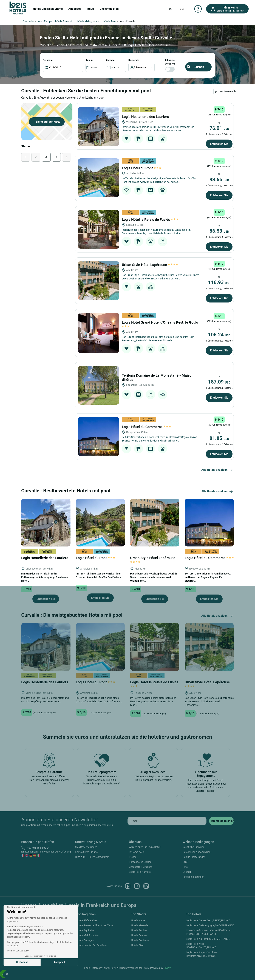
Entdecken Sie (219, 190)
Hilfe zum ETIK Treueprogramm (92, 903)
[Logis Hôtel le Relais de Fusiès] (99, 275)
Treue (90, 9)
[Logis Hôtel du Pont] (99, 224)
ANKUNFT (239, 113)
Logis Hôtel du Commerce (146, 473)
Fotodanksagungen (193, 923)
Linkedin (146, 932)
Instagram (137, 932)
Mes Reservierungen (86, 893)
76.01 (219, 174)
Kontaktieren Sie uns (86, 898)
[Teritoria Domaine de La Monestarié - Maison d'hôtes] (99, 431)
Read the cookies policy (18, 951)
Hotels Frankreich (31, 967)
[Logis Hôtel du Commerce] (99, 482)
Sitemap (187, 918)
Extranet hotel (137, 898)
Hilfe (185, 913)
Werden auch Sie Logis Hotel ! (145, 893)
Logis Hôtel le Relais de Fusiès (150, 265)
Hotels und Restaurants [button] (48, 9)
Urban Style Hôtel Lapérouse (150, 311)
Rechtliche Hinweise (193, 893)
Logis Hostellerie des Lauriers (146, 163)
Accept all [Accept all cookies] (59, 962)
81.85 (219, 484)
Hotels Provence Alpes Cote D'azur (95, 971)
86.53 (219, 277)
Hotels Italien (28, 971)
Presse (133, 903)
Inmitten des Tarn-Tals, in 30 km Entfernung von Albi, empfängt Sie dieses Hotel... (44, 623)
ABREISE (241, 113)
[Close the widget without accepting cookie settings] (21, 907)
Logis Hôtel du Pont (141, 214)
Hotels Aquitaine (85, 976)
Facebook (128, 932)
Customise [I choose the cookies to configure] (22, 962)
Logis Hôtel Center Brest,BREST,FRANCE (208, 967)
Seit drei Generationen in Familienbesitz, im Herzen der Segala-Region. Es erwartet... (208, 623)
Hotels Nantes (139, 967)
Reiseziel (235, 113)
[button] (7, 974)
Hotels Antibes (139, 976)
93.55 (219, 225)
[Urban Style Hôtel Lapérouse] (99, 327)
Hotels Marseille (140, 971)
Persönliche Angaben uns (196, 898)
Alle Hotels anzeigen (218, 516)
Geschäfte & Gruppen (141, 913)
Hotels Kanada (29, 976)
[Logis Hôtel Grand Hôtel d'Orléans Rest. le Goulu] (99, 379)
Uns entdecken (109, 9)
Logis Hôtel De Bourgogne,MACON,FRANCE (210, 971)
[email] (167, 867)
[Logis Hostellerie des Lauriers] (99, 172)
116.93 (219, 328)
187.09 (219, 428)
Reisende (244, 113)
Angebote (75, 9)
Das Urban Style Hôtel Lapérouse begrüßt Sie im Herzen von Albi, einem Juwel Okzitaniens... (154, 623)
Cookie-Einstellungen (194, 903)
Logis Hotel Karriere (140, 918)
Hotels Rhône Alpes (87, 967)
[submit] (221, 867)
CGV (185, 908)
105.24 (219, 381)
